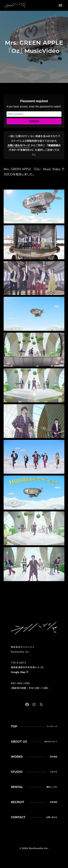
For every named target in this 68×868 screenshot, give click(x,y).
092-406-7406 (20, 683)
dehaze (60, 5)
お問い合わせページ (19, 145)
